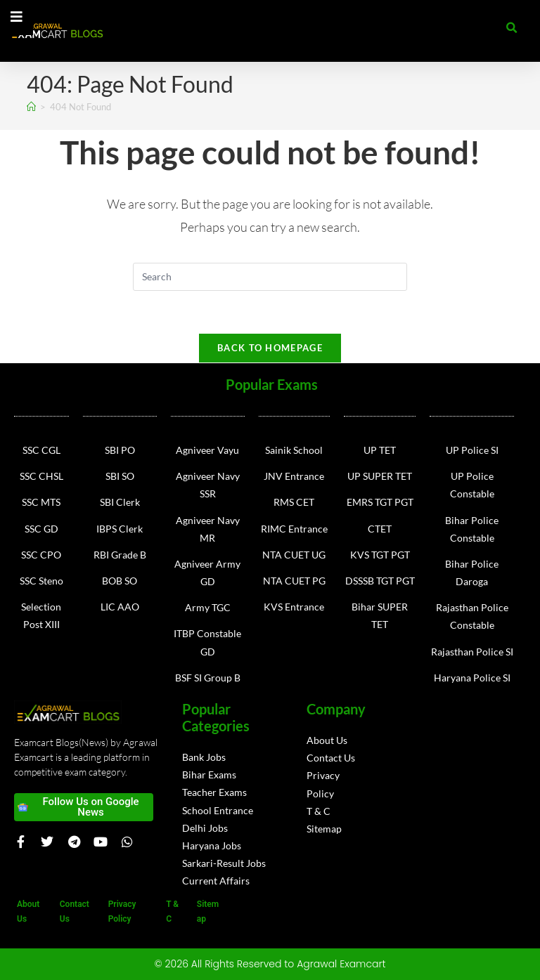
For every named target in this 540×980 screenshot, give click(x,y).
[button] (512, 28)
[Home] (31, 107)
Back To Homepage (270, 348)
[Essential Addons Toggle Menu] (17, 18)
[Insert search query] (270, 277)
